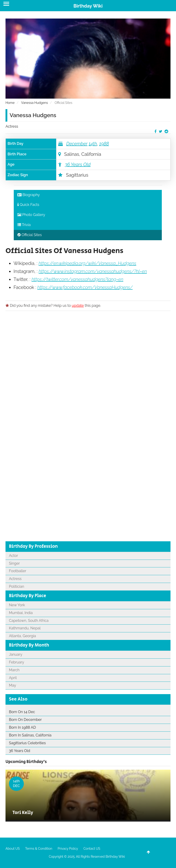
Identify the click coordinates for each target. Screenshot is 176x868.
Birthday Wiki (88, 6)
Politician (16, 586)
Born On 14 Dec (22, 712)
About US (13, 849)
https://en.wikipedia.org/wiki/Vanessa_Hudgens (87, 263)
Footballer (18, 571)
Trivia (24, 225)
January (16, 654)
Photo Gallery (31, 215)
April (13, 678)
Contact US (92, 849)
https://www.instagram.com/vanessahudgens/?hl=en (93, 271)
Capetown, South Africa (29, 621)
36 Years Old (78, 164)
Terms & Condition (39, 849)
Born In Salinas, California (30, 735)
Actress (12, 126)
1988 (104, 144)
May (12, 685)
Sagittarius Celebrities (27, 743)
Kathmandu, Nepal (25, 628)
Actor (14, 556)
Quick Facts (28, 205)
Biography (29, 195)
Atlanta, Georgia (22, 636)
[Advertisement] (88, 367)
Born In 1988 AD (22, 727)
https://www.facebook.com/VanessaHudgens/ (85, 287)
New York (17, 605)
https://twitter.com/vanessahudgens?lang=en (77, 279)
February (16, 662)
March (14, 670)
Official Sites (30, 235)
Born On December (25, 720)
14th (93, 144)
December (77, 144)
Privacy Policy (68, 849)
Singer (14, 563)
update (78, 306)
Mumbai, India (21, 613)
